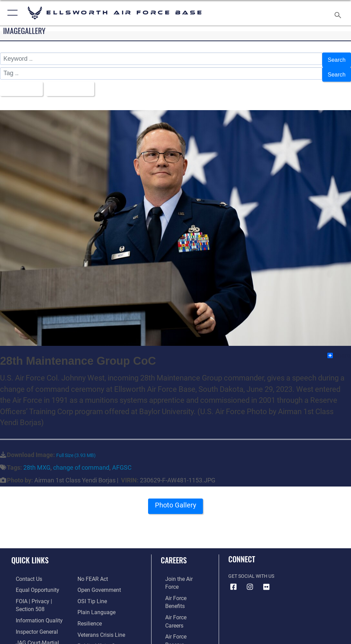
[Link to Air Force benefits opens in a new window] (179, 583)
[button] (11, 13)
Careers (174, 553)
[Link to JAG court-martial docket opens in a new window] (39, 625)
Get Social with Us (251, 570)
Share (339, 349)
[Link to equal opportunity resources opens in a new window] (31, 583)
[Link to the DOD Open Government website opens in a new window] (97, 572)
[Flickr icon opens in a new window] (266, 581)
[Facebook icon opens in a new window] (233, 581)
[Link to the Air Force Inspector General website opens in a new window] (30, 614)
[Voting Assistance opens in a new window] (97, 635)
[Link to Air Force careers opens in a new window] (179, 593)
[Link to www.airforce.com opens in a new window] (179, 572)
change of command (81, 461)
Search (336, 59)
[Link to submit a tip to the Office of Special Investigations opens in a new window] (90, 583)
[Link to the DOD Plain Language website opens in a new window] (94, 593)
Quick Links (30, 553)
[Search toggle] (339, 13)
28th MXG (37, 461)
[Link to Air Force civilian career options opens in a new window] (176, 625)
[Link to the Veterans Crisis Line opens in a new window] (98, 614)
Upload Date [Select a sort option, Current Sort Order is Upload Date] (74, 84)
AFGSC (122, 461)
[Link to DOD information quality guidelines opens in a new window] (32, 604)
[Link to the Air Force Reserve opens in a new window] (179, 604)
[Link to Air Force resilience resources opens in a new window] (88, 604)
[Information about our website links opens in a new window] (27, 635)
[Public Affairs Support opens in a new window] (101, 625)
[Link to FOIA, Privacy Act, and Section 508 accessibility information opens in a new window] (40, 593)
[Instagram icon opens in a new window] (250, 581)
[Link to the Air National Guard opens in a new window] (180, 614)
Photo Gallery (175, 501)
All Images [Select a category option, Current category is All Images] (21, 84)
